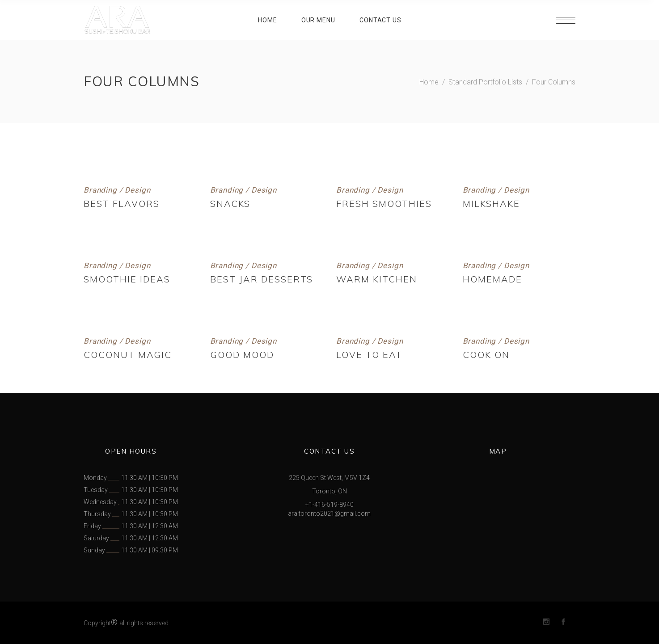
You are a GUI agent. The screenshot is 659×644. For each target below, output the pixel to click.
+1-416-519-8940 (329, 505)
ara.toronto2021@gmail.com (329, 514)
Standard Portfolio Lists (485, 82)
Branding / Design (117, 190)
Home (429, 82)
